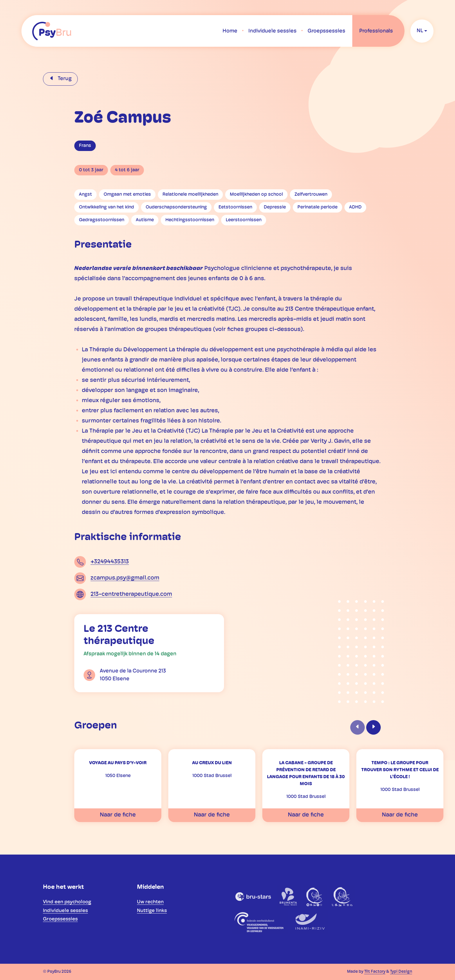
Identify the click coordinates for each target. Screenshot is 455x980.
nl (420, 31)
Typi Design (401, 972)
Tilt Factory (375, 972)
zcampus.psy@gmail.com (125, 578)
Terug (64, 79)
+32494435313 (110, 562)
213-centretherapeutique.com (131, 594)
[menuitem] (230, 31)
